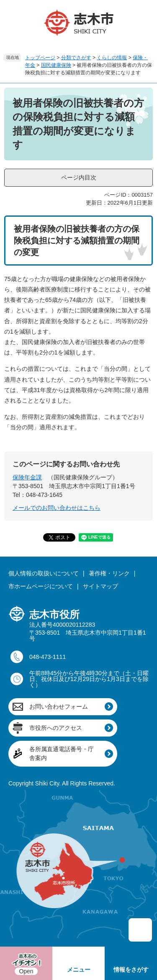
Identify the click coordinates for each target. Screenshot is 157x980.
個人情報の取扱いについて (44, 573)
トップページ (40, 58)
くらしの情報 (112, 58)
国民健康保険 (56, 65)
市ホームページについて (41, 586)
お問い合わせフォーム (59, 707)
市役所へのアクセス (56, 728)
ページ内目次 (79, 177)
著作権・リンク (109, 573)
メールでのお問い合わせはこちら (57, 508)
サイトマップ (100, 586)
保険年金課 (27, 477)
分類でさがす (76, 58)
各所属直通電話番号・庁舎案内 (62, 753)
